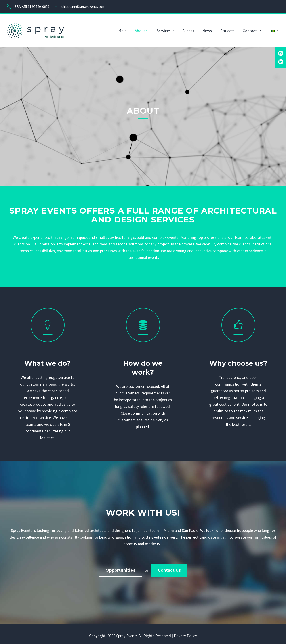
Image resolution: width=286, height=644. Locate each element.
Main (122, 28)
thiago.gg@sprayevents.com (83, 5)
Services (164, 28)
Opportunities (120, 568)
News (207, 28)
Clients (188, 28)
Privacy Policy (185, 633)
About (140, 28)
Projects (227, 28)
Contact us (252, 28)
